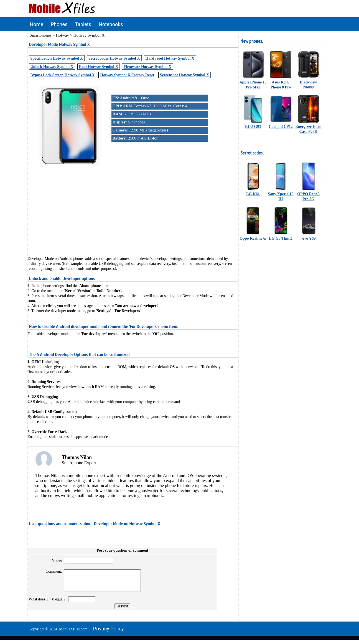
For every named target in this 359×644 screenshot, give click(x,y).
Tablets (83, 24)
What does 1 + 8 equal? (48, 603)
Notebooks (111, 24)
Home (37, 24)
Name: (54, 561)
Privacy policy (109, 633)
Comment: (51, 571)
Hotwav (62, 35)
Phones (59, 24)
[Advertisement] (133, 207)
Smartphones (40, 35)
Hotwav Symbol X (89, 35)
